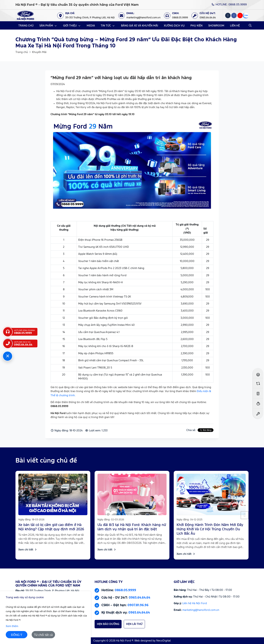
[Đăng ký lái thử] (258, 373)
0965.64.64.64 (139, 598)
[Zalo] (246, 15)
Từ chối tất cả (43, 635)
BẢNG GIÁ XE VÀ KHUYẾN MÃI (140, 26)
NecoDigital (163, 641)
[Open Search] (250, 25)
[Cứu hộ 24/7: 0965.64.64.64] (205, 15)
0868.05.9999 (125, 590)
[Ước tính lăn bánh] (258, 393)
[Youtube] (240, 15)
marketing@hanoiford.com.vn (201, 610)
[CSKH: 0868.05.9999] (178, 15)
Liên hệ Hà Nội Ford (195, 603)
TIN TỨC (106, 26)
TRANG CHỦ (26, 26)
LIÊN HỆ (235, 26)
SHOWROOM (216, 26)
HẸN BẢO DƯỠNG (108, 624)
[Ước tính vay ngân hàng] (258, 403)
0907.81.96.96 (138, 605)
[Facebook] (234, 15)
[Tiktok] (228, 15)
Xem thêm (12, 626)
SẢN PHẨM (46, 26)
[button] (245, 515)
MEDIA (91, 26)
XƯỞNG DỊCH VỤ (174, 26)
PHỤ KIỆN (196, 26)
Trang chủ (22, 52)
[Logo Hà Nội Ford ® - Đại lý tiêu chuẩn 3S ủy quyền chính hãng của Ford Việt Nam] (25, 15)
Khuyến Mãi (39, 52)
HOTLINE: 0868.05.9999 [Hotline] (229, 5)
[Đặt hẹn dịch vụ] (258, 413)
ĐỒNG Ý (17, 635)
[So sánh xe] (258, 383)
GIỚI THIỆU (70, 26)
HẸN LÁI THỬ (134, 624)
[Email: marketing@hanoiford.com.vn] (141, 15)
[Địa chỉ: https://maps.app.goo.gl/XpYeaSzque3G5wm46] (88, 15)
